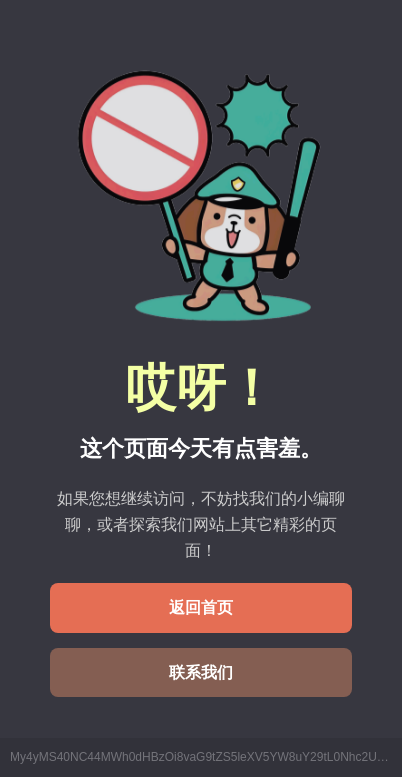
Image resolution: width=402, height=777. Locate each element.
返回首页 (201, 607)
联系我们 (201, 672)
